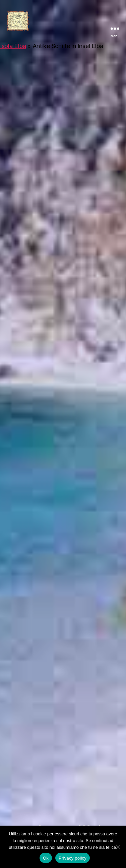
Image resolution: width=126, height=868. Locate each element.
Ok (46, 858)
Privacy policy (73, 858)
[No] (118, 847)
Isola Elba (13, 46)
